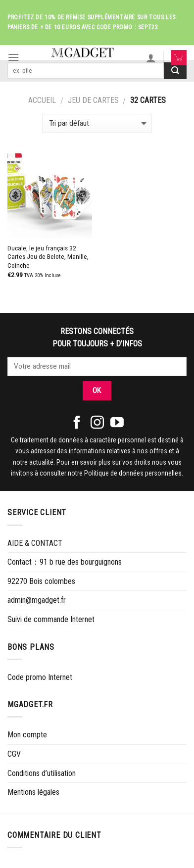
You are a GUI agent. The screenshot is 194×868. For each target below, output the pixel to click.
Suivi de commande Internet (51, 619)
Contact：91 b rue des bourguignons (65, 562)
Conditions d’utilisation (42, 773)
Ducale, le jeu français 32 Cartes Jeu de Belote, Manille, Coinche (48, 257)
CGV (14, 754)
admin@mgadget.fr (37, 600)
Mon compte (27, 735)
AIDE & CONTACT (35, 543)
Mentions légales (33, 792)
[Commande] (97, 123)
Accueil (42, 100)
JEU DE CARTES (93, 100)
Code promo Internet (40, 677)
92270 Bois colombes (41, 581)
